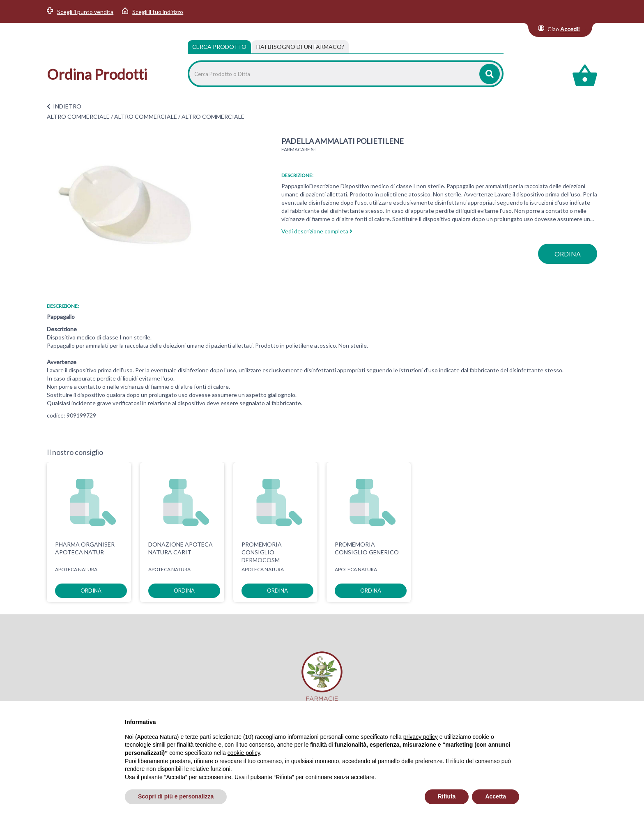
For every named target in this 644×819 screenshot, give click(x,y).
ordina (568, 254)
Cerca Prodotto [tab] (219, 47)
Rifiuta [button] (447, 796)
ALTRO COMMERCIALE (78, 117)
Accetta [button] (496, 796)
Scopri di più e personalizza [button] (176, 796)
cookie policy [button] (244, 753)
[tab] (300, 47)
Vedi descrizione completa (317, 231)
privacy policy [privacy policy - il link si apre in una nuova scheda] (421, 737)
